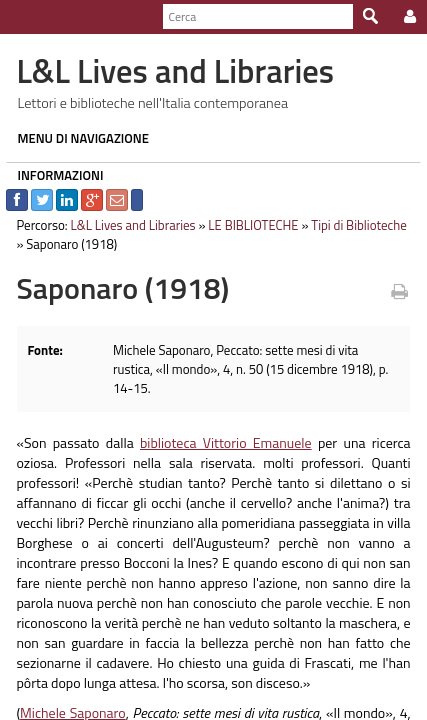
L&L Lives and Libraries (126, 225)
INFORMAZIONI (54, 175)
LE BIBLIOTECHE (247, 225)
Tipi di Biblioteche (353, 225)
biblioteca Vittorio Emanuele (225, 424)
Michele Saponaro (66, 694)
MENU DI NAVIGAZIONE (77, 138)
